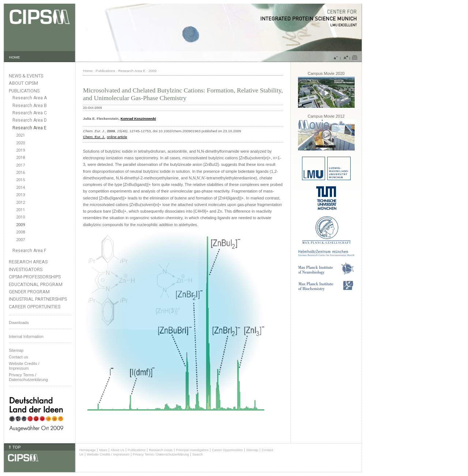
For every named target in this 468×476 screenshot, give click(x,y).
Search (198, 454)
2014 (20, 188)
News (103, 450)
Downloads (19, 323)
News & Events (26, 76)
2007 (20, 240)
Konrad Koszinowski (138, 119)
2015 (20, 180)
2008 (20, 232)
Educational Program (36, 284)
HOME (15, 57)
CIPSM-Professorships (35, 277)
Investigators (26, 269)
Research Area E (29, 128)
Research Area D (30, 120)
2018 (20, 158)
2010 (20, 217)
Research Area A (30, 98)
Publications (24, 91)
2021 (20, 135)
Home (88, 71)
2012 (20, 203)
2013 (20, 195)
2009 (20, 225)
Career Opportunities (35, 307)
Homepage (88, 450)
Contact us (18, 357)
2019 (20, 150)
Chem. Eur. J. (94, 137)
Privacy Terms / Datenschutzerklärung (28, 377)
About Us (117, 450)
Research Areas (28, 262)
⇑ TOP (14, 447)
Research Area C (30, 113)
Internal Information (26, 336)
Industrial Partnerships (38, 299)
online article (117, 137)
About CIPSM (23, 83)
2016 (20, 173)
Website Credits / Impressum (108, 454)
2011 (20, 210)
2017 (20, 165)
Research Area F (29, 251)
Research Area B (30, 106)
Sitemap (16, 350)
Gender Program (29, 292)
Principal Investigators (192, 450)
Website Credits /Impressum (24, 366)
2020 (20, 143)
